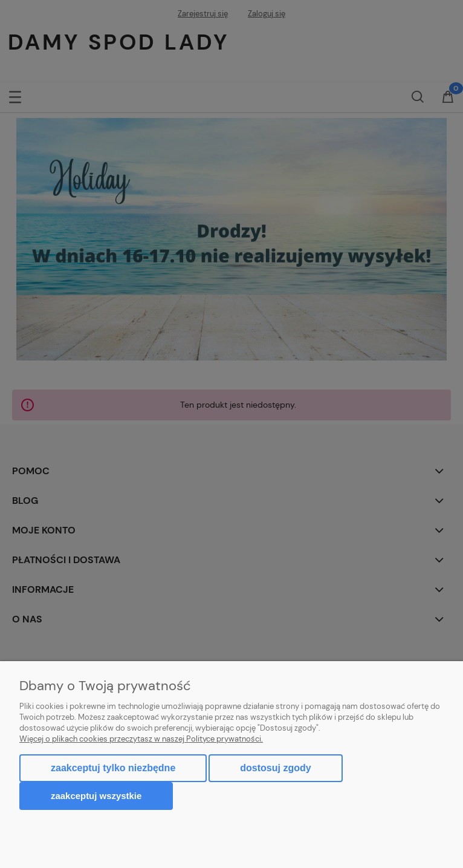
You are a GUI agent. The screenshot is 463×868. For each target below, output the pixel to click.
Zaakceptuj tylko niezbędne (113, 768)
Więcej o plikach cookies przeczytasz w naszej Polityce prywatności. (141, 739)
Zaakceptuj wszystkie (96, 796)
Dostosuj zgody (275, 768)
